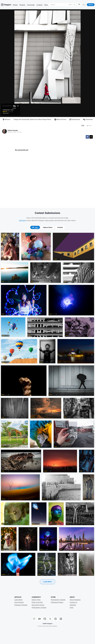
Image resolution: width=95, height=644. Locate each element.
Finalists (60, 227)
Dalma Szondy (13, 130)
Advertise (73, 605)
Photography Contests (39, 608)
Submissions (75, 119)
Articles (15, 5)
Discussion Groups (38, 605)
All (35, 227)
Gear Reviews (19, 602)
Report (89, 126)
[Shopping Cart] (79, 5)
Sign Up (91, 5)
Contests (39, 5)
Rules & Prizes (60, 119)
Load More (47, 582)
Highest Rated (48, 227)
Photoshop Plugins (57, 602)
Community (31, 5)
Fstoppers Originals (21, 605)
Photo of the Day (37, 602)
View (83, 126)
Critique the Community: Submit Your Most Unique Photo (32, 119)
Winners (6, 119)
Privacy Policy (42, 626)
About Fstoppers (75, 600)
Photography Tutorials (58, 600)
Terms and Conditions (51, 626)
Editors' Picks (36, 600)
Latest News (18, 600)
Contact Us (73, 602)
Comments (88, 119)
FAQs (72, 608)
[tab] (35, 227)
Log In (84, 5)
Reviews (22, 5)
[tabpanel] (47, 411)
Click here (22, 221)
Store (46, 5)
